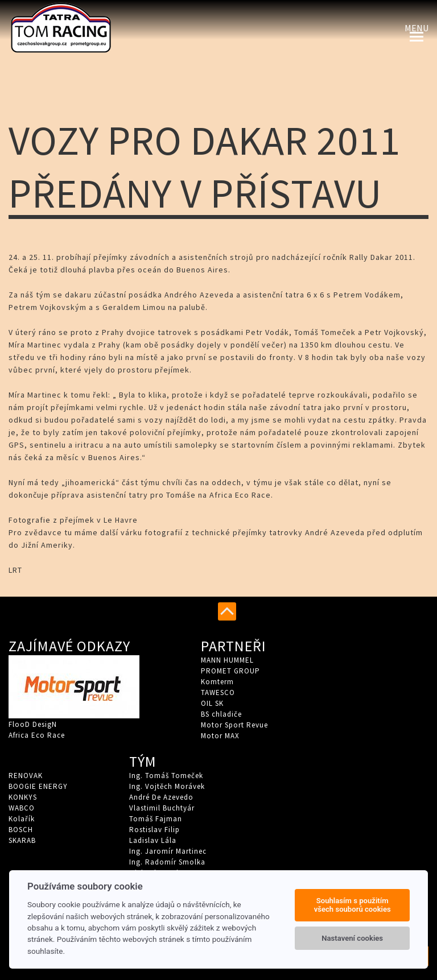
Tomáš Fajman (156, 819)
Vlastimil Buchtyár (162, 808)
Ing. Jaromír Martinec (168, 851)
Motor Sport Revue (234, 725)
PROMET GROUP (230, 671)
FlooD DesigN (33, 724)
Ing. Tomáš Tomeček (166, 776)
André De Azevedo (161, 797)
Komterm (217, 682)
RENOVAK (26, 776)
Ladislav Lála (153, 840)
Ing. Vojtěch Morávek (167, 786)
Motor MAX (220, 736)
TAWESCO (218, 692)
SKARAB (22, 840)
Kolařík (22, 819)
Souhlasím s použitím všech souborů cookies (353, 905)
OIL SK (212, 703)
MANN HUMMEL (227, 660)
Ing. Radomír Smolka (167, 862)
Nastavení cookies (352, 938)
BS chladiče (221, 714)
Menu (417, 28)
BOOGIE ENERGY (38, 786)
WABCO (22, 808)
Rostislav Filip (154, 830)
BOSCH (21, 830)
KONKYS (23, 797)
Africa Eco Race (37, 735)
